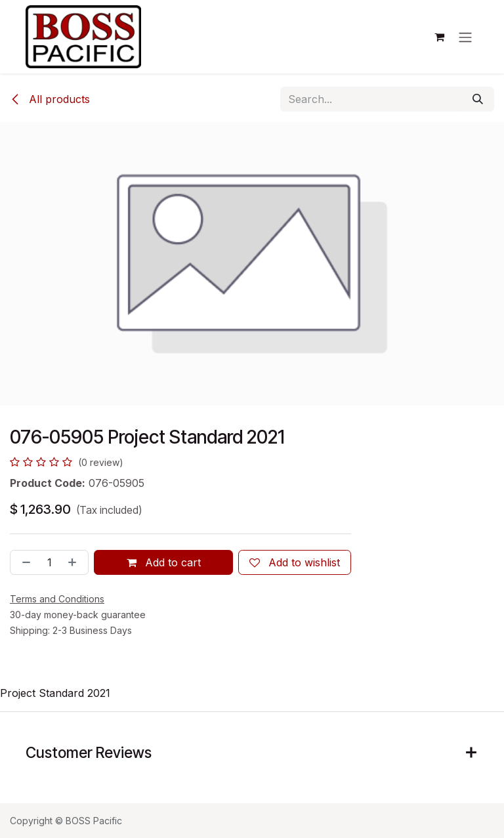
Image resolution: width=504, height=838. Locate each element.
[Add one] (75, 562)
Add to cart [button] (164, 562)
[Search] (478, 99)
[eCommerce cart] (439, 37)
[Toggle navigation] (465, 37)
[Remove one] (24, 562)
